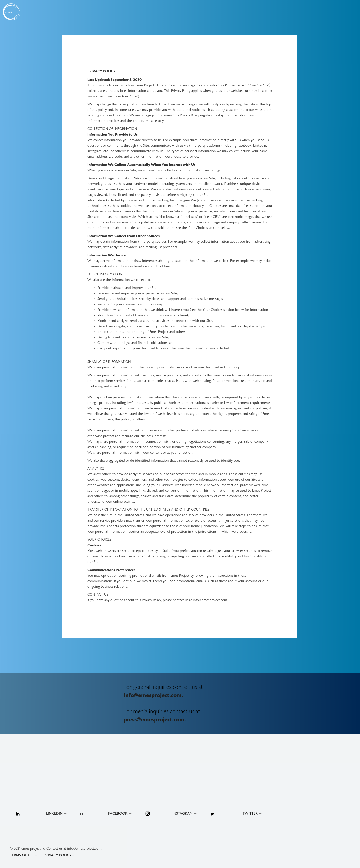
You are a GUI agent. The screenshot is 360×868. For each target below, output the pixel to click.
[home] (12, 12)
